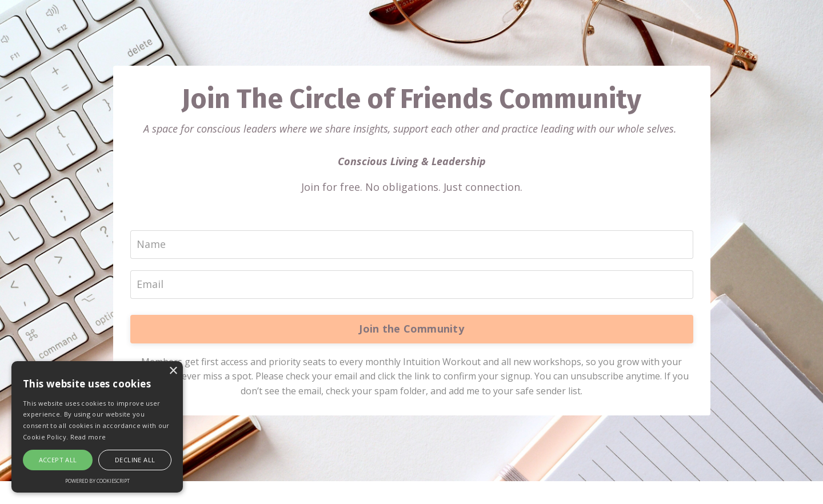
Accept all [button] (58, 460)
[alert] (97, 427)
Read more (88, 437)
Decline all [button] (135, 460)
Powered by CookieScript (97, 481)
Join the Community (411, 329)
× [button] (173, 371)
